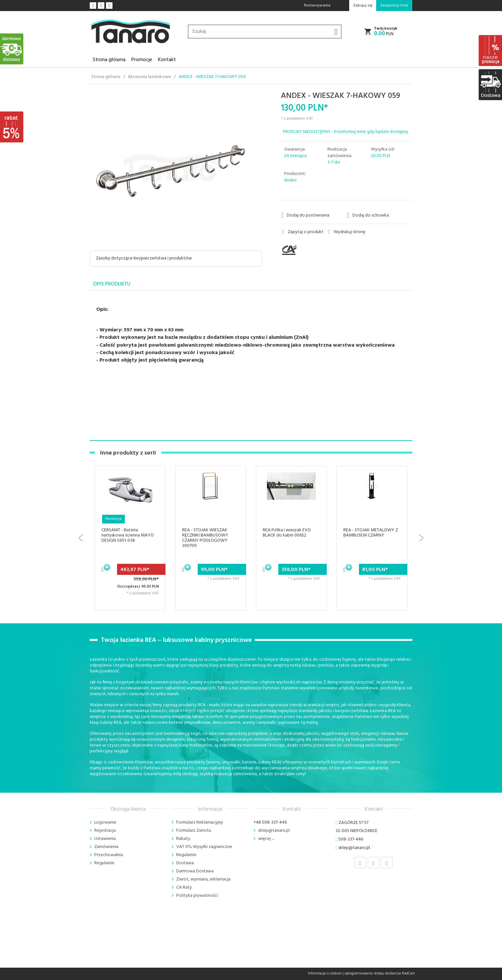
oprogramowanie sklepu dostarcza (373, 973)
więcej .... (266, 839)
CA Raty (184, 887)
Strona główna (109, 60)
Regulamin (104, 863)
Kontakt (167, 60)
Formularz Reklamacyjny (200, 822)
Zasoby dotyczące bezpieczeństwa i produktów (144, 258)
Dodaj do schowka (368, 215)
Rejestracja (105, 831)
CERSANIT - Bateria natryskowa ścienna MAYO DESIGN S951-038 (128, 535)
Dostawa (185, 863)
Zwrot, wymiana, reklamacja (203, 879)
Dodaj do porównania (305, 215)
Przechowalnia (109, 855)
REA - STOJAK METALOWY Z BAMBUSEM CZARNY (371, 533)
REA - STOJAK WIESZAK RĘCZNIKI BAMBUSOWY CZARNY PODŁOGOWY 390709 (205, 538)
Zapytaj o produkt (303, 232)
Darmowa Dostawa (195, 871)
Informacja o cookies (325, 973)
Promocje (142, 60)
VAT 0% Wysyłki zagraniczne (204, 847)
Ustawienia (105, 839)
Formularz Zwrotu (194, 831)
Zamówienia (106, 847)
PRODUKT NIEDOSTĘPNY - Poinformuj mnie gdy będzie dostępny (346, 132)
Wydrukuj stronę (347, 232)
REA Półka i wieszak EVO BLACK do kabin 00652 (287, 533)
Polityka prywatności (197, 896)
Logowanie (105, 822)
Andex (291, 180)
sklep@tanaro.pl (274, 831)
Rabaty (183, 839)
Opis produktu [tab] (112, 284)
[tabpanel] (251, 366)
